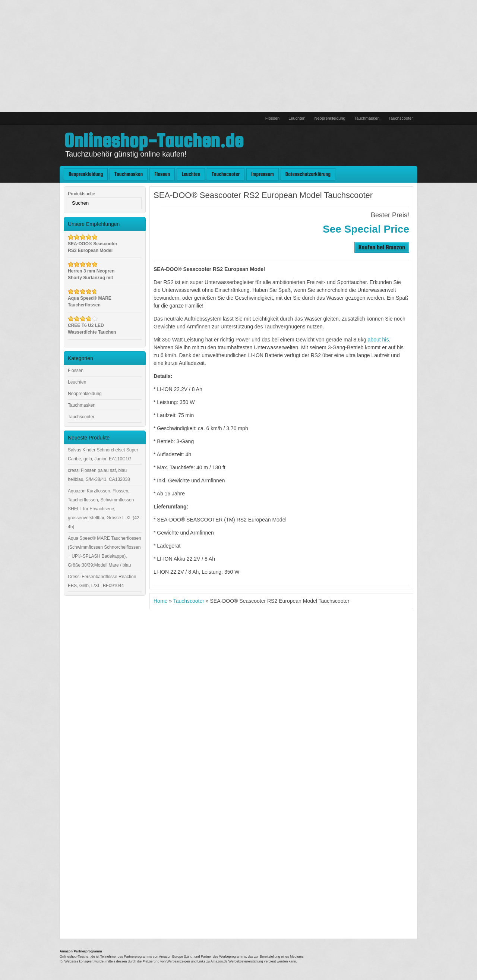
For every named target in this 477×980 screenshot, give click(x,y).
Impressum (263, 174)
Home (160, 601)
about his (378, 340)
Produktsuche (81, 194)
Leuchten (297, 118)
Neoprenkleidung (330, 118)
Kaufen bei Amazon (382, 247)
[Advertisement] (238, 56)
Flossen (273, 118)
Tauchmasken (367, 118)
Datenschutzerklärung (308, 174)
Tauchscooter (401, 118)
